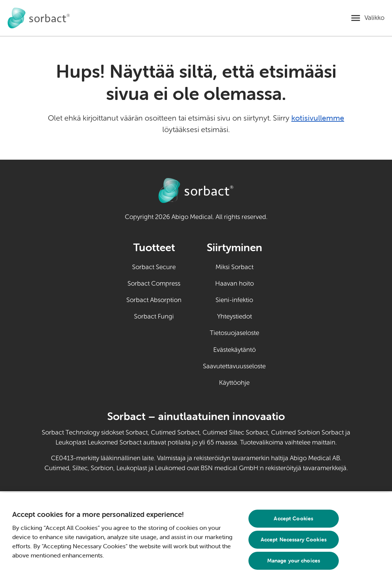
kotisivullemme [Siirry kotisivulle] (318, 118)
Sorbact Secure (154, 267)
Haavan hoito (234, 284)
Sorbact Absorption (154, 300)
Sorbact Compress (154, 284)
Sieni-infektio (234, 300)
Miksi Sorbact (234, 267)
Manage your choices (294, 561)
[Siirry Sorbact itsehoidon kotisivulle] (39, 18)
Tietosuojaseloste (234, 333)
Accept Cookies (293, 518)
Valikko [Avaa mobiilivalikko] (374, 18)
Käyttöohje (242, 382)
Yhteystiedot (234, 316)
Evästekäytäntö (234, 350)
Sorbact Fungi (154, 316)
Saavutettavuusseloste (234, 366)
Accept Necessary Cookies (294, 539)
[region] (196, 537)
